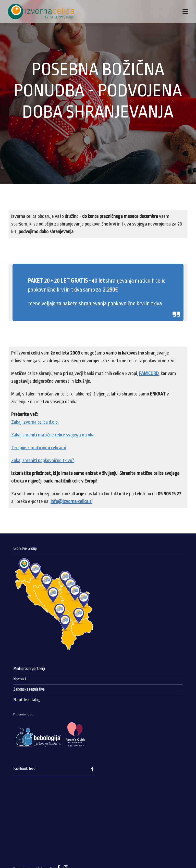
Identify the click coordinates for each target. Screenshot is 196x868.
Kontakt (20, 679)
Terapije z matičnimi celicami (39, 448)
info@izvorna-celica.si (71, 501)
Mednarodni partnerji (29, 669)
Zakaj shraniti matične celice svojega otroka (53, 435)
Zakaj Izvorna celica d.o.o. (35, 422)
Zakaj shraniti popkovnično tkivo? (43, 460)
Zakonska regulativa (29, 689)
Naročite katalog (27, 700)
